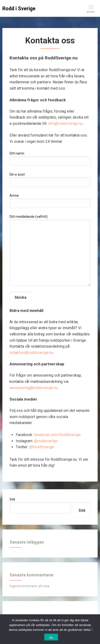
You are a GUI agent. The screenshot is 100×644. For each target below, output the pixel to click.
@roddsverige (46, 441)
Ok (51, 638)
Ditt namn (50, 159)
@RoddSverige (42, 447)
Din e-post (50, 180)
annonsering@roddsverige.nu (34, 388)
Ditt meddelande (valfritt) (50, 250)
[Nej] (92, 629)
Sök (12, 499)
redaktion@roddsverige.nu (31, 353)
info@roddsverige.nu (65, 124)
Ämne (50, 201)
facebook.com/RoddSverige (57, 435)
